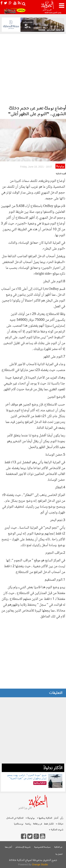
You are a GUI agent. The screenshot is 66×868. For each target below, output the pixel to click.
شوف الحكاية (56, 830)
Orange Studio (40, 864)
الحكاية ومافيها (45, 818)
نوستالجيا (19, 824)
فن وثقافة (37, 824)
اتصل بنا (59, 854)
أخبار (56, 818)
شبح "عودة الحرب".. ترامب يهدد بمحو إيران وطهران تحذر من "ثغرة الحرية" (27, 777)
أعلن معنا (8, 847)
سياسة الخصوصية (42, 847)
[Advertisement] (33, 69)
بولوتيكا (60, 166)
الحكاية (59, 174)
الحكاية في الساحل (15, 818)
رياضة (28, 824)
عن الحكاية (58, 847)
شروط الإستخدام (23, 847)
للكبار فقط (49, 824)
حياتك (60, 824)
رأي (62, 818)
